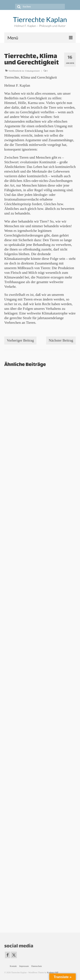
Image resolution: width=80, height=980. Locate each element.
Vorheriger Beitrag (20, 340)
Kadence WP (53, 972)
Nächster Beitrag (61, 340)
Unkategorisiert (32, 71)
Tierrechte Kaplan (40, 19)
